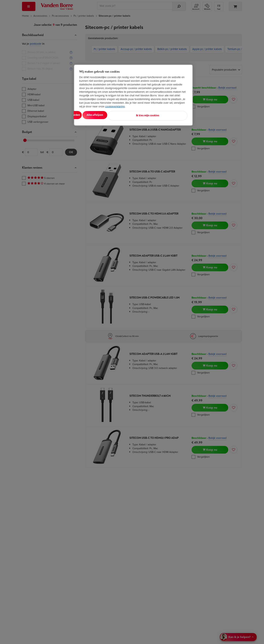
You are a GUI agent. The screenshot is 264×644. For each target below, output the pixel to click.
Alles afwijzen (126, 115)
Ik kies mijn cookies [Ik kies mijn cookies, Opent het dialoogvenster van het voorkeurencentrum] (171, 115)
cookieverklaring (115, 106)
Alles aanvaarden (94, 115)
